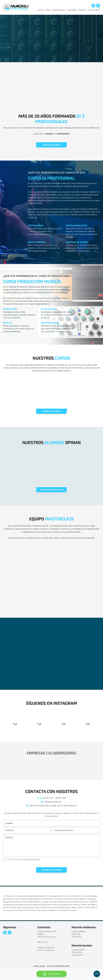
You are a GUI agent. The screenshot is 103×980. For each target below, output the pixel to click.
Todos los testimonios (52, 490)
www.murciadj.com (46, 950)
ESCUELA (41, 10)
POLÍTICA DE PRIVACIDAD (58, 966)
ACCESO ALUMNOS (94, 10)
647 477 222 (48, 798)
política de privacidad (31, 859)
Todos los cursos (52, 411)
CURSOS (48, 10)
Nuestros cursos (51, 145)
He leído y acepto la (23, 859)
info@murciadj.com (53, 802)
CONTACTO (82, 10)
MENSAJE (51, 846)
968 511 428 (61, 798)
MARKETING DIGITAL (59, 10)
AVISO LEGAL (39, 966)
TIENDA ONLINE (72, 10)
